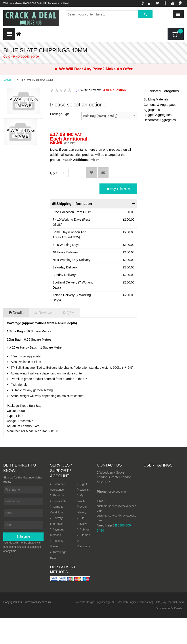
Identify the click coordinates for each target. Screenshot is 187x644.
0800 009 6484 (34, 3)
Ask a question (114, 90)
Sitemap (85, 535)
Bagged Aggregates (158, 115)
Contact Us (59, 501)
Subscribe (23, 536)
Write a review (91, 90)
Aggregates (152, 110)
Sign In (84, 484)
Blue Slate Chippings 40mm (35, 80)
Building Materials (156, 99)
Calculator (84, 546)
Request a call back (59, 3)
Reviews (43, 313)
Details (16, 313)
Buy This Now (118, 189)
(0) (78, 90)
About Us (58, 495)
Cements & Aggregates (160, 105)
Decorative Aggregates (160, 120)
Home (7, 80)
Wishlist (84, 490)
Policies (84, 529)
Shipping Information (94, 204)
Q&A (68, 313)
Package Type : (61, 114)
